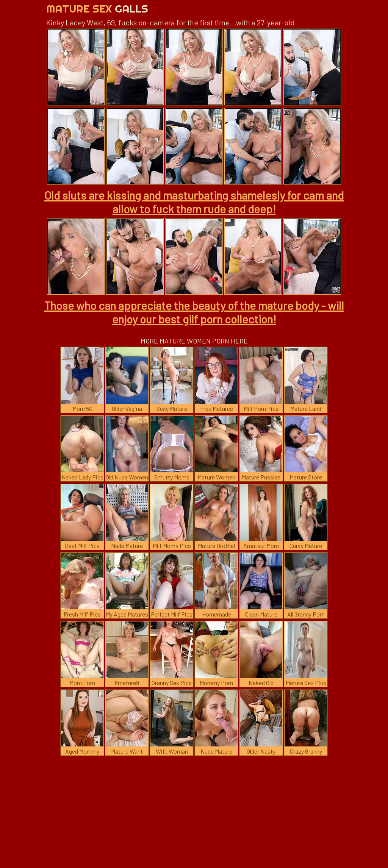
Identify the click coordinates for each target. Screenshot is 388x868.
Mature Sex (97, 9)
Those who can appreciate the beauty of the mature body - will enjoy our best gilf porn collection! (194, 312)
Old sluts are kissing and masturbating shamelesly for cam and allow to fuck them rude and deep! (194, 202)
